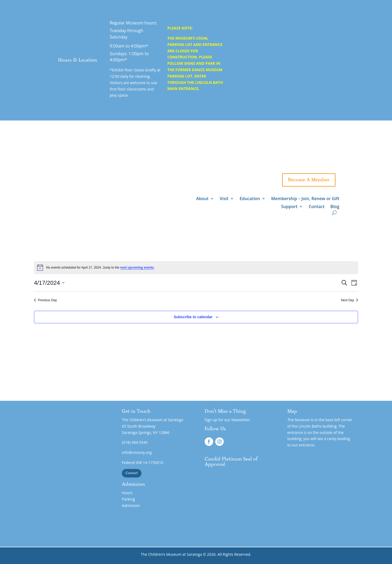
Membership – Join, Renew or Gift (305, 199)
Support (263, 180)
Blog (335, 207)
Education (250, 199)
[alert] (196, 268)
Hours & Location (78, 60)
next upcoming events (137, 268)
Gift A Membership (309, 164)
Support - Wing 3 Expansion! (298, 148)
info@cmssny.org (137, 452)
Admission (131, 505)
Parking (128, 499)
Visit (224, 199)
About (202, 199)
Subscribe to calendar (193, 317)
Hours (127, 493)
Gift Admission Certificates (239, 164)
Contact (317, 207)
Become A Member (309, 180)
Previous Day (45, 300)
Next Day (350, 300)
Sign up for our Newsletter (227, 420)
